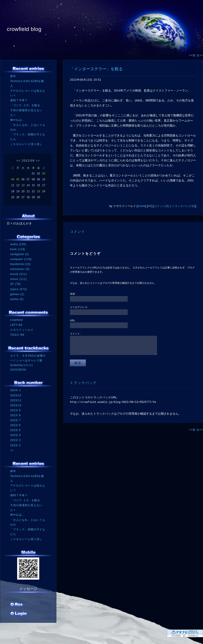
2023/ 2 (15, 445)
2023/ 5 (15, 430)
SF (150, 206)
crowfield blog (24, 29)
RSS (17, 605)
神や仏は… (17, 120)
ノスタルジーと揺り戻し (26, 144)
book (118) (18, 249)
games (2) (17, 294)
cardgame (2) (20, 254)
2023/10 (16, 405)
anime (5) (17, 299)
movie (142, 206)
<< (18, 161)
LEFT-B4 (16, 325)
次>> (200, 55)
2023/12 (16, 395)
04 (13, 179)
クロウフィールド (22, 330)
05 (18, 179)
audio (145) (18, 244)
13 (23, 185)
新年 (13, 76)
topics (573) (19, 289)
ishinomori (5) (20, 269)
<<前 (193, 55)
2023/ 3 (15, 440)
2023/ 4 (15, 435)
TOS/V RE (17, 335)
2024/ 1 (15, 390)
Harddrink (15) (20, 264)
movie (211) (18, 274)
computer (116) (21, 259)
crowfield (16, 320)
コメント (78, 232)
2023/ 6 (15, 425)
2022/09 (28, 161)
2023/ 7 (15, 420)
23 (38, 191)
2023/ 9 (15, 410)
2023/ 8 (15, 415)
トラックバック (83, 383)
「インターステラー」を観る (96, 69)
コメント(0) (162, 206)
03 (44, 174)
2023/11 (16, 400)
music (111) (18, 279)
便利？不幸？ (19, 100)
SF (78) (15, 284)
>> (38, 161)
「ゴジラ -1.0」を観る (25, 105)
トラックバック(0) (184, 206)
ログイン (19, 614)
